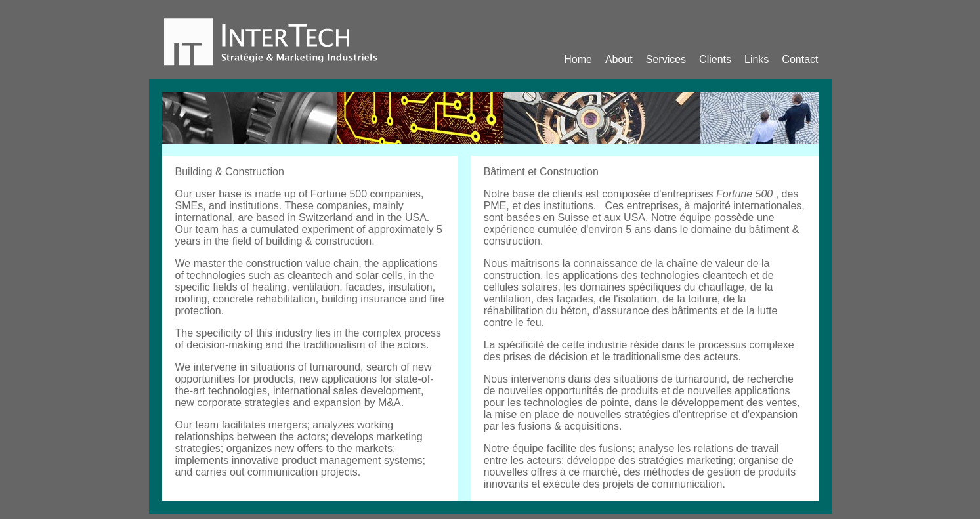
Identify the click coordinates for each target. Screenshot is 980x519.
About (619, 59)
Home (578, 59)
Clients (715, 59)
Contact (800, 59)
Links (756, 59)
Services (666, 59)
